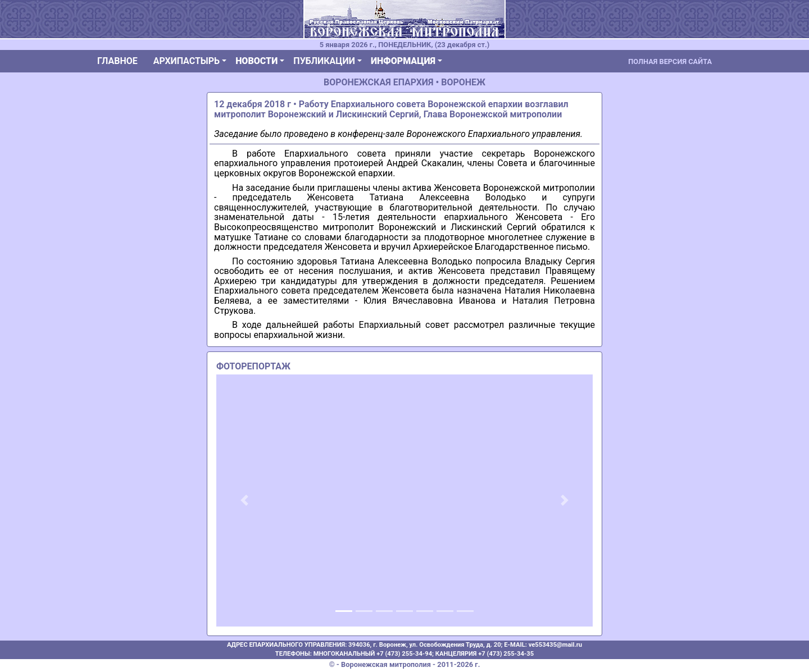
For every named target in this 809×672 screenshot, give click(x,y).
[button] (245, 500)
